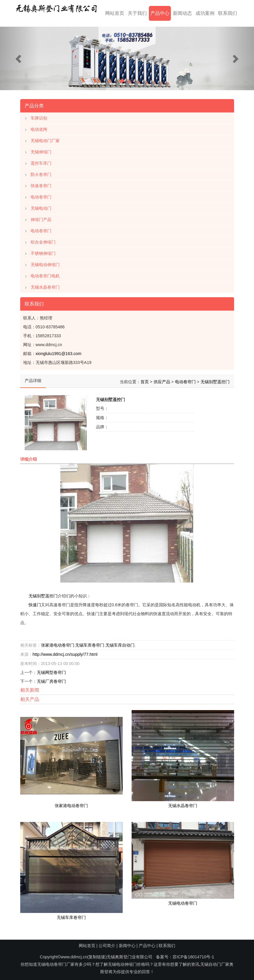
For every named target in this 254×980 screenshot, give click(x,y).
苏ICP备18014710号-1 (193, 957)
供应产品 (162, 379)
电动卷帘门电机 (45, 273)
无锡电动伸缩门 (45, 262)
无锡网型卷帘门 (51, 670)
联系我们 (228, 13)
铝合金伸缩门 (43, 240)
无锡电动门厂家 (45, 138)
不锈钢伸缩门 (43, 251)
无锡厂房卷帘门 (51, 679)
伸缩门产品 (41, 217)
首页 (145, 379)
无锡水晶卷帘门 (45, 285)
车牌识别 (39, 116)
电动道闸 (39, 127)
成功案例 (205, 13)
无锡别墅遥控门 (215, 379)
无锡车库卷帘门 (90, 643)
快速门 (35, 603)
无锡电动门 (41, 206)
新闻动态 (182, 13)
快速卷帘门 (41, 183)
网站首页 (115, 13)
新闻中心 (127, 946)
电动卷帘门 (41, 195)
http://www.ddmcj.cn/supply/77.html (65, 652)
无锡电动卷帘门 (183, 901)
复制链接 (97, 957)
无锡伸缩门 (41, 149)
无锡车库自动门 (120, 643)
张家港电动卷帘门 (58, 643)
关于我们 (137, 13)
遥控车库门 (41, 161)
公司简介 (107, 946)
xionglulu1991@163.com (59, 351)
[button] (19, 58)
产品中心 (160, 13)
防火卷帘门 (41, 172)
